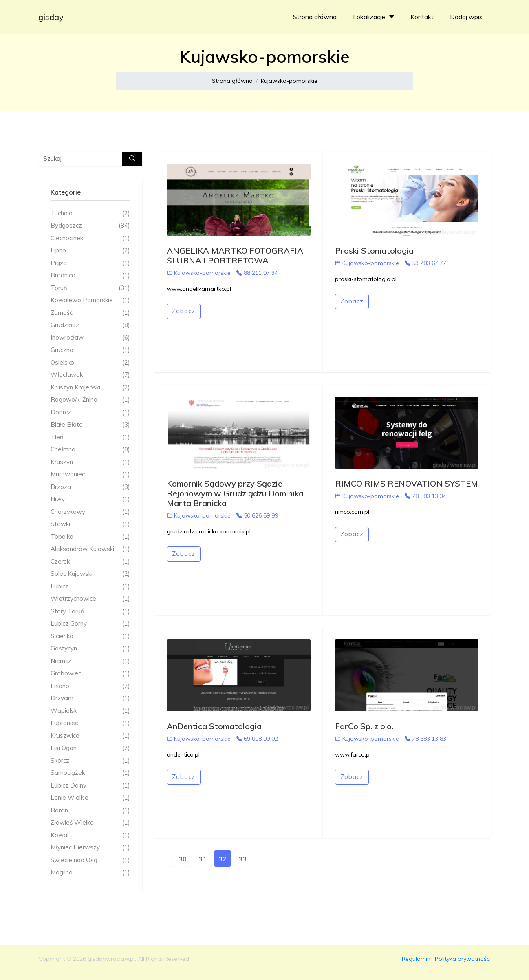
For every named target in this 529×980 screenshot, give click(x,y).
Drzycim (90, 698)
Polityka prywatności (463, 959)
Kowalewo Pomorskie (90, 300)
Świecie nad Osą (90, 860)
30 (183, 859)
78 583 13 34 (425, 496)
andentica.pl (183, 754)
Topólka (90, 537)
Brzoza (90, 487)
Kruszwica (90, 736)
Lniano (90, 686)
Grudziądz (90, 325)
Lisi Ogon (90, 748)
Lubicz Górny (90, 624)
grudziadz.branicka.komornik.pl (209, 531)
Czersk (90, 562)
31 (203, 859)
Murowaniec (90, 475)
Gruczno (90, 350)
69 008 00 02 (257, 739)
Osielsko (90, 363)
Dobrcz (90, 413)
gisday (51, 17)
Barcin (90, 811)
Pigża (90, 263)
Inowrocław (90, 338)
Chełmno (90, 450)
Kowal (90, 835)
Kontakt (422, 17)
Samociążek (90, 773)
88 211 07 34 (257, 273)
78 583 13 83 (425, 739)
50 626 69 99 (257, 515)
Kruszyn (90, 462)
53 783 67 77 (425, 263)
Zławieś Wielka (90, 823)
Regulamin (416, 959)
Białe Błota (90, 425)
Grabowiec (90, 674)
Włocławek (90, 375)
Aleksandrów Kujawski (90, 549)
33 (242, 859)
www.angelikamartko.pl (199, 289)
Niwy (90, 499)
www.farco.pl (353, 754)
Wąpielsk (90, 711)
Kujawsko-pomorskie (289, 81)
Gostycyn (90, 649)
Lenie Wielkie (90, 798)
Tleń (90, 437)
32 (223, 859)
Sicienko (90, 636)
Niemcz (90, 661)
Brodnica (90, 275)
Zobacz (184, 311)
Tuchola (90, 213)
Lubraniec (90, 723)
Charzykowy (90, 512)
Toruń (90, 288)
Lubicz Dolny (90, 786)
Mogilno (90, 873)
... (163, 859)
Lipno (90, 251)
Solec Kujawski (90, 574)
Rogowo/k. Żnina (90, 400)
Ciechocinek (90, 238)
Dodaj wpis (466, 17)
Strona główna (315, 17)
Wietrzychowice (90, 599)
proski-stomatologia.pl (366, 279)
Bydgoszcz (90, 226)
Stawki (90, 524)
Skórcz (90, 761)
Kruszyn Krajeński (90, 388)
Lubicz (90, 587)
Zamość (90, 313)
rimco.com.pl (352, 512)
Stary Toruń (90, 612)
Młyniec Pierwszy (90, 848)
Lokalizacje (375, 17)
